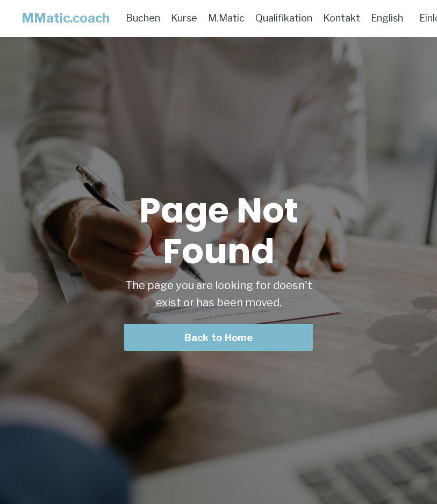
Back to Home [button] (219, 338)
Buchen (143, 18)
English (387, 18)
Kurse (184, 18)
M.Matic (226, 18)
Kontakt (342, 18)
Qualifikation (284, 18)
